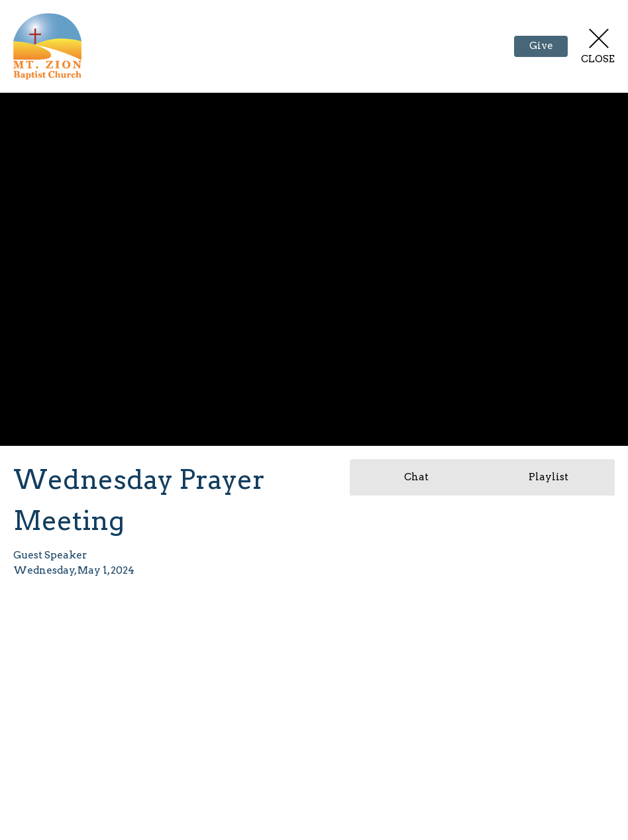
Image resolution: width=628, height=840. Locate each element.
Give (541, 46)
